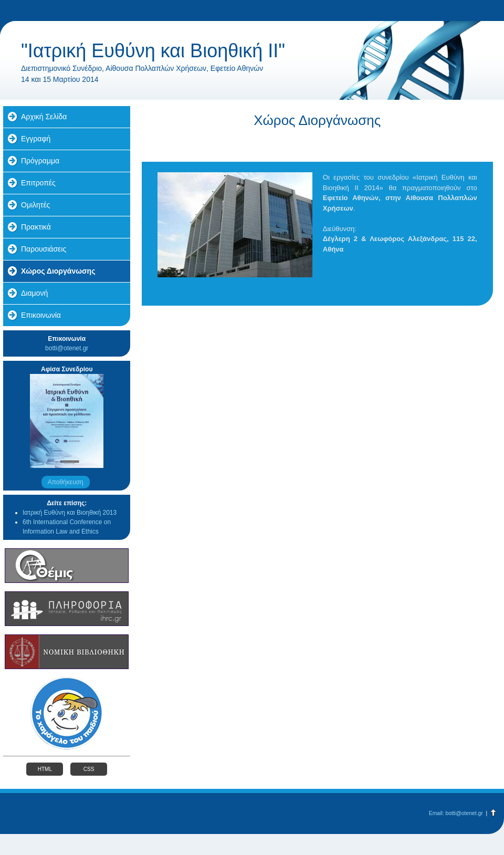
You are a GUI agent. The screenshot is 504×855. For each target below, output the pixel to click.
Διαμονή (34, 293)
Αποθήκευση (66, 482)
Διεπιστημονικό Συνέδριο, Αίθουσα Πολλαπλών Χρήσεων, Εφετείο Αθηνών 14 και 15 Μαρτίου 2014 (142, 74)
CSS (89, 769)
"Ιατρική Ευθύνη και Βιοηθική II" (153, 51)
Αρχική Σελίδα (44, 117)
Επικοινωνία (41, 315)
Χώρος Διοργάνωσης (58, 271)
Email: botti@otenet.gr (456, 813)
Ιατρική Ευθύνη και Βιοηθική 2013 (70, 513)
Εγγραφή (36, 139)
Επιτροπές (38, 183)
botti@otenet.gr (67, 348)
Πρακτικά (36, 227)
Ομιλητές (35, 205)
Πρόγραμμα (40, 161)
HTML (45, 769)
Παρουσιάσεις (44, 249)
